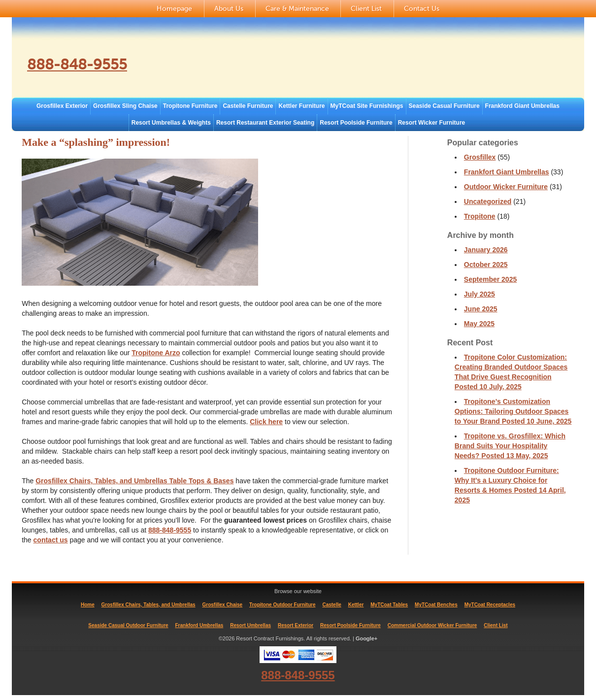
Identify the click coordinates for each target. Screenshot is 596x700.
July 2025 (480, 294)
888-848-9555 (87, 64)
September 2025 (490, 279)
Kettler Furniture (301, 106)
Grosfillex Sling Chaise (125, 106)
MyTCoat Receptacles (490, 605)
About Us (229, 9)
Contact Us (422, 9)
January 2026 (486, 250)
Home (88, 605)
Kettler (356, 605)
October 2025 (486, 265)
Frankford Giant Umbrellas (522, 106)
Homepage (174, 9)
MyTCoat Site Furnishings (367, 106)
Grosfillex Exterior (62, 106)
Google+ (366, 638)
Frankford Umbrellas (199, 625)
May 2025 (479, 324)
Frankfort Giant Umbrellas (507, 172)
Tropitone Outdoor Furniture (282, 605)
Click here (266, 422)
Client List (366, 9)
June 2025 (481, 309)
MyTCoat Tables (389, 605)
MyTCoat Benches (436, 605)
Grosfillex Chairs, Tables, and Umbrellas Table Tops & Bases (134, 481)
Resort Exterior (296, 625)
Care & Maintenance (297, 9)
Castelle (331, 605)
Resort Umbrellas (250, 625)
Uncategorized (488, 201)
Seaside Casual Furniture (444, 106)
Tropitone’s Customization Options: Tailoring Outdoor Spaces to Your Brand (513, 411)
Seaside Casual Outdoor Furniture (128, 625)
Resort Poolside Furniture (356, 123)
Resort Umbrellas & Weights (171, 123)
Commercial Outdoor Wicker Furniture (432, 625)
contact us (51, 540)
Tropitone (480, 216)
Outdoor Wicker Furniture (506, 187)
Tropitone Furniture (190, 106)
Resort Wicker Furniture (432, 123)
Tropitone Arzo (156, 353)
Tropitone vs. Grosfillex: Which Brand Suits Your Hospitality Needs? (510, 446)
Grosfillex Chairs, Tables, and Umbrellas (149, 605)
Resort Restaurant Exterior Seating (265, 123)
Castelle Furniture (248, 106)
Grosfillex (480, 157)
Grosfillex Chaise (222, 605)
